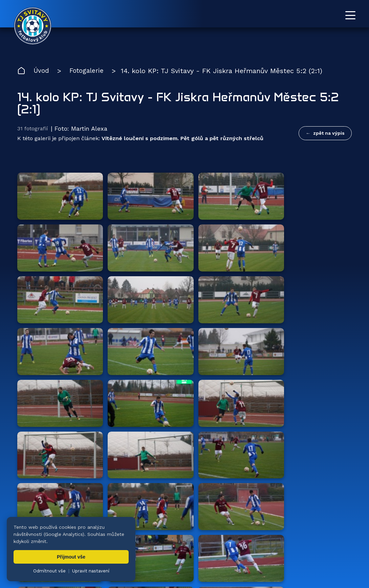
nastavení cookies (249, 573)
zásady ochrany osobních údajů (310, 573)
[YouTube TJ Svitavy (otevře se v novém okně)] (334, 521)
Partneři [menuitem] (296, 551)
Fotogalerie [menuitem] (179, 551)
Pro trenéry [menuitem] (338, 551)
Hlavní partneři (59, 433)
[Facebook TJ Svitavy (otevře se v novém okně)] (349, 521)
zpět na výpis (329, 133)
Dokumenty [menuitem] (253, 551)
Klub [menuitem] (216, 551)
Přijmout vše (71, 557)
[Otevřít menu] (350, 15)
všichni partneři (319, 433)
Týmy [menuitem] (141, 551)
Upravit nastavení (91, 571)
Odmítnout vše (49, 571)
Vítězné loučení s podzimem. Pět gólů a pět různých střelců (182, 139)
